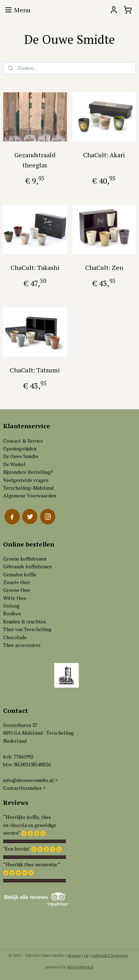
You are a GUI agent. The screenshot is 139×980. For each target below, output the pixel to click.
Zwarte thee (16, 582)
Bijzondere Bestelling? (28, 472)
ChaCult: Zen (104, 267)
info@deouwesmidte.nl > (30, 780)
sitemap (74, 955)
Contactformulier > (24, 788)
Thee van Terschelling (27, 629)
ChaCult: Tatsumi (35, 370)
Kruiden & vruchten (25, 621)
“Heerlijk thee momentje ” (32, 864)
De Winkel (14, 464)
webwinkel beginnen (110, 955)
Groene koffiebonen (25, 559)
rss (86, 955)
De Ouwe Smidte (21, 456)
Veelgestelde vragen (26, 480)
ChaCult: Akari (104, 155)
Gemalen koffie (20, 574)
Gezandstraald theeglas (35, 160)
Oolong (11, 606)
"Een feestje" (17, 849)
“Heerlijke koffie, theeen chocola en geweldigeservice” (30, 825)
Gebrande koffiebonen (27, 566)
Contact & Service (23, 441)
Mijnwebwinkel (80, 967)
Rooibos (12, 613)
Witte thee (15, 598)
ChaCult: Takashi (35, 267)
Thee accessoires (22, 645)
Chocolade (15, 637)
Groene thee (17, 590)
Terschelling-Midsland (28, 488)
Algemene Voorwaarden (30, 495)
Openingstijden (20, 448)
